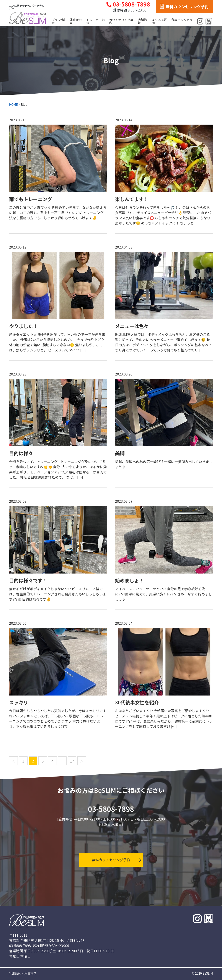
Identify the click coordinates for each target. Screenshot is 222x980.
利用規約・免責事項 (23, 973)
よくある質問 (159, 21)
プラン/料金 (58, 21)
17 (72, 761)
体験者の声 (76, 21)
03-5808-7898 (128, 4)
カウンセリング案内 (121, 21)
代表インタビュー (182, 21)
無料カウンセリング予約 (184, 7)
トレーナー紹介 (96, 21)
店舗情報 (142, 21)
